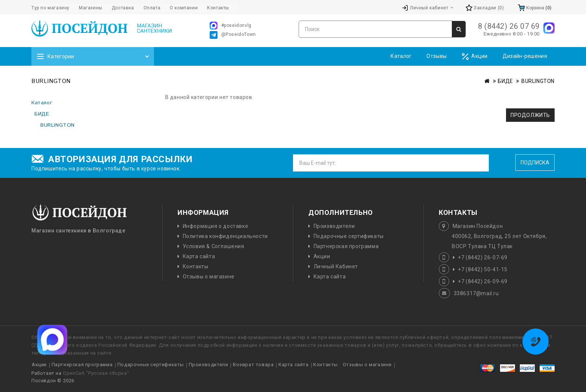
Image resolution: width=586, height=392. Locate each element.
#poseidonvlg (231, 26)
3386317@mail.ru (476, 293)
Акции (475, 57)
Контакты (196, 266)
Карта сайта (199, 256)
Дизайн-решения (525, 56)
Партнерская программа (346, 246)
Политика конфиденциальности (225, 236)
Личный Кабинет (336, 266)
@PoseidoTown (233, 35)
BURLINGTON (538, 81)
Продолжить (530, 115)
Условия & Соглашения (214, 246)
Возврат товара (253, 365)
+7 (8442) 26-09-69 (483, 281)
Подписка (535, 163)
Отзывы (437, 56)
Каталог (401, 56)
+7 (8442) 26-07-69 (483, 257)
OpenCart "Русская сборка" (96, 373)
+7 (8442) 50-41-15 (483, 269)
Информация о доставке (216, 226)
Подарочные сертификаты (349, 236)
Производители (334, 226)
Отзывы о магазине (209, 277)
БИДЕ (505, 81)
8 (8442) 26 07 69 (509, 26)
